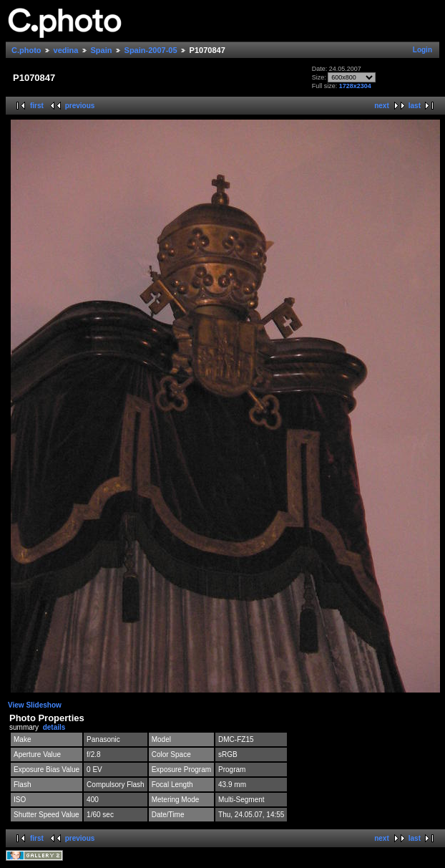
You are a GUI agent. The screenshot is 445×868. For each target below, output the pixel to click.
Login (422, 50)
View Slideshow (35, 705)
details (54, 727)
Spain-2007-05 (151, 50)
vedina (66, 50)
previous (80, 106)
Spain (102, 50)
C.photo (26, 50)
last (415, 106)
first (37, 106)
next (382, 106)
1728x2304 (355, 86)
